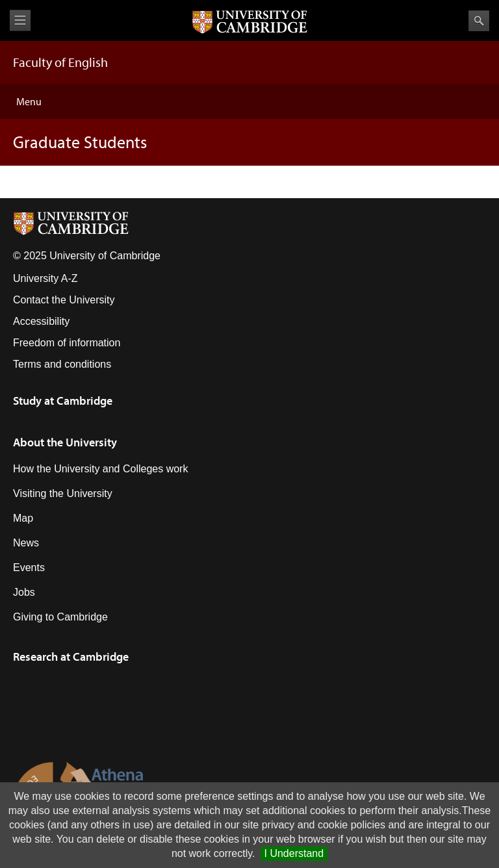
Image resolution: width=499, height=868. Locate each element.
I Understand (294, 853)
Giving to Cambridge (60, 617)
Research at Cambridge (71, 657)
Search (479, 21)
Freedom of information (67, 343)
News (26, 543)
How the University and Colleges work (100, 469)
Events (29, 568)
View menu (20, 20)
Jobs (24, 592)
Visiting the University (63, 493)
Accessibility (41, 321)
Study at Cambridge (63, 401)
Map (23, 518)
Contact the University (64, 300)
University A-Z (45, 278)
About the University (65, 442)
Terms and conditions (62, 364)
